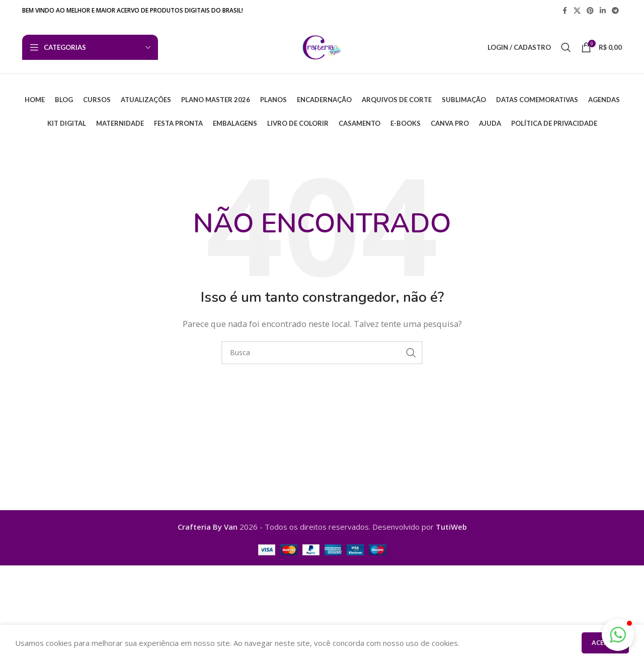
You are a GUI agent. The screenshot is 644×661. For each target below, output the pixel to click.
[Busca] (566, 47)
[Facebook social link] (565, 11)
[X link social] (577, 11)
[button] (618, 635)
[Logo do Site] (322, 46)
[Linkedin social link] (603, 11)
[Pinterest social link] (590, 11)
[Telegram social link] (615, 11)
